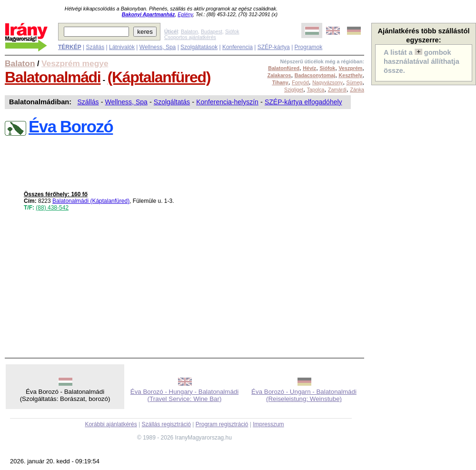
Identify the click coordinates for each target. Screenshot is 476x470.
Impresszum (268, 424)
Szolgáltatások (199, 47)
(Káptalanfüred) (159, 77)
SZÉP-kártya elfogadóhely (303, 102)
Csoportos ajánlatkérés (190, 37)
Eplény (185, 14)
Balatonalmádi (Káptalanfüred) (91, 201)
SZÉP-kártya (274, 47)
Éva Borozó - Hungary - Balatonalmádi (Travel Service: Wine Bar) (184, 395)
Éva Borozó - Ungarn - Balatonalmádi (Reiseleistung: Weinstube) (304, 395)
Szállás (95, 47)
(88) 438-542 (52, 208)
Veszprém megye (75, 63)
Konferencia (238, 47)
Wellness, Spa (158, 47)
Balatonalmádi (53, 77)
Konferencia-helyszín (227, 102)
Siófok (232, 31)
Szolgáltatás (172, 102)
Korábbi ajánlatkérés (111, 424)
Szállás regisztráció (166, 424)
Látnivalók (122, 47)
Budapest (212, 31)
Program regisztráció (222, 424)
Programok (309, 47)
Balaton (189, 31)
